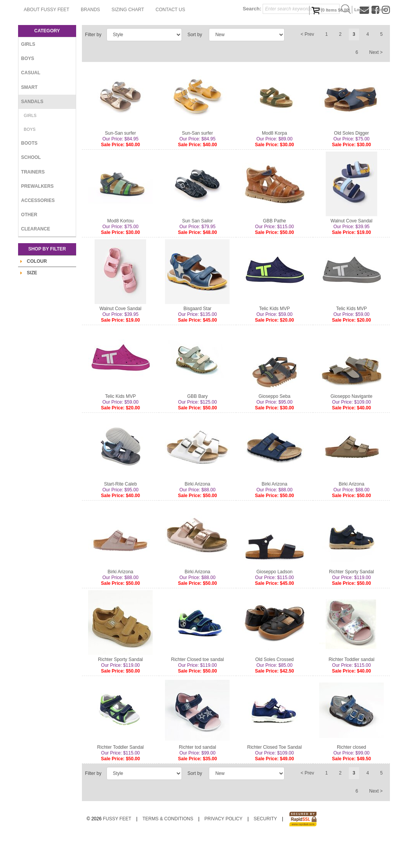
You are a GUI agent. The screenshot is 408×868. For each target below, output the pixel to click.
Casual (31, 103)
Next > (376, 83)
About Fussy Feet (135, 40)
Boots (29, 174)
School (31, 188)
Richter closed (351, 778)
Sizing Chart (216, 40)
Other (29, 245)
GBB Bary (197, 427)
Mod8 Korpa (274, 164)
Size (32, 304)
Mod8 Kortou (121, 252)
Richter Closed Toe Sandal (275, 778)
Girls (28, 75)
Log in (361, 10)
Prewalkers (37, 217)
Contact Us (259, 40)
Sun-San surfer (121, 164)
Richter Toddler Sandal (121, 778)
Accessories (38, 231)
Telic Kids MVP (275, 339)
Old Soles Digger (352, 164)
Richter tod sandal (197, 778)
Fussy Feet (117, 850)
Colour (37, 292)
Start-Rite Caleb (120, 515)
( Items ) (331, 10)
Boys (28, 89)
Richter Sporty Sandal (352, 603)
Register (380, 10)
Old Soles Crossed (275, 690)
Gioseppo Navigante (352, 427)
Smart (29, 118)
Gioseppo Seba (274, 427)
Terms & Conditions (168, 850)
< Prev (307, 65)
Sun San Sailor (197, 252)
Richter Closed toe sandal (197, 690)
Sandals (32, 132)
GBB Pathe (275, 252)
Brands (179, 40)
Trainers (33, 203)
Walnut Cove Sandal (352, 252)
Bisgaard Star (197, 339)
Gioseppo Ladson (275, 603)
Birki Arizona (197, 515)
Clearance (36, 260)
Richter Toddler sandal (351, 690)
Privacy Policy (224, 850)
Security (266, 850)
